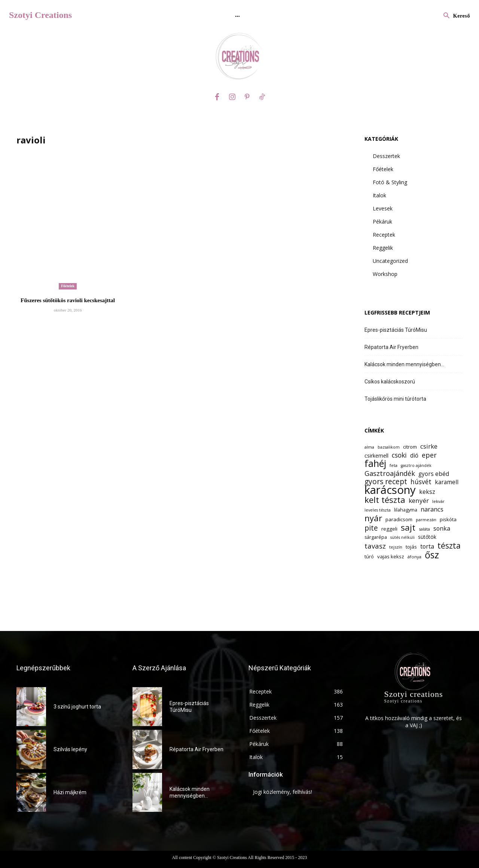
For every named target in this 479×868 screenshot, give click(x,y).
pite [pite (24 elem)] (371, 528)
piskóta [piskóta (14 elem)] (448, 519)
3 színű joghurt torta (77, 707)
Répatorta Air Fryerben (391, 347)
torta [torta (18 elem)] (427, 547)
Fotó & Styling (390, 182)
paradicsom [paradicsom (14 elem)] (399, 519)
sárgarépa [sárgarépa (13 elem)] (376, 537)
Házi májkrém (70, 792)
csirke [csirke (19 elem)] (429, 446)
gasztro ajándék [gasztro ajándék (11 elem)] (416, 465)
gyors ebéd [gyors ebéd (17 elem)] (434, 474)
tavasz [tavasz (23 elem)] (375, 546)
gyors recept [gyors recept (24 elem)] (386, 482)
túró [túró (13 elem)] (369, 557)
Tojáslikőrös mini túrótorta (395, 399)
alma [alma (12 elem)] (369, 447)
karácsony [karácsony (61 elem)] (390, 490)
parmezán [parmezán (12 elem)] (426, 520)
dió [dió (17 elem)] (414, 456)
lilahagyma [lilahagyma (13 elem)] (406, 510)
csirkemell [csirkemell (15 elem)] (376, 456)
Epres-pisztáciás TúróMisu (396, 330)
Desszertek (386, 156)
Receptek (384, 235)
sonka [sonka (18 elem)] (442, 529)
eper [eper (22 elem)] (429, 455)
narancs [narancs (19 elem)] (432, 509)
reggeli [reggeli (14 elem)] (389, 529)
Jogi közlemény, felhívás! (283, 792)
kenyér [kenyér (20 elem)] (419, 500)
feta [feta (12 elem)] (393, 465)
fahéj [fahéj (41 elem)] (375, 463)
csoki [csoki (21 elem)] (399, 455)
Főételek (68, 286)
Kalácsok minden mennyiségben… (404, 364)
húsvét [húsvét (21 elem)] (421, 482)
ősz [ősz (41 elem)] (432, 555)
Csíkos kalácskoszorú (390, 382)
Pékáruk (382, 221)
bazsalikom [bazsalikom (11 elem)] (389, 447)
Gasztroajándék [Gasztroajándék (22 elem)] (390, 474)
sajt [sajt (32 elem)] (408, 527)
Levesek (383, 208)
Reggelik (383, 248)
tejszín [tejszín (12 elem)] (396, 547)
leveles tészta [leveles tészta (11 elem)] (378, 510)
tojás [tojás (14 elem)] (411, 547)
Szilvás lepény (70, 749)
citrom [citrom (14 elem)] (410, 447)
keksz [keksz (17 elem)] (427, 492)
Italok (379, 195)
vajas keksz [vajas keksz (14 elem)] (391, 556)
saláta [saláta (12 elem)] (424, 529)
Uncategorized (390, 261)
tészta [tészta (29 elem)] (449, 545)
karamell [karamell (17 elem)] (447, 482)
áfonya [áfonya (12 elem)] (414, 557)
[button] (455, 16)
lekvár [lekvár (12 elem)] (438, 501)
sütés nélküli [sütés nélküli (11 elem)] (402, 537)
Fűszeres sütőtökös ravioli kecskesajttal (68, 300)
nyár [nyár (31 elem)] (373, 518)
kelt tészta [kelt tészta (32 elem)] (385, 500)
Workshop (385, 274)
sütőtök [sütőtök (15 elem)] (427, 537)
